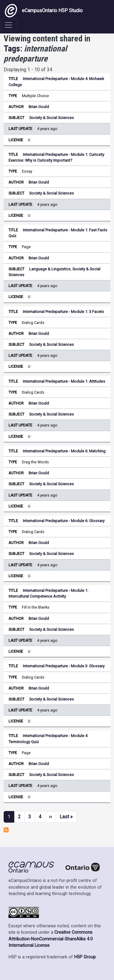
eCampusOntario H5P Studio (44, 11)
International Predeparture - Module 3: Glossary (64, 666)
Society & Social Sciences (52, 118)
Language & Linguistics (50, 269)
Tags (12, 49)
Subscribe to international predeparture (6, 830)
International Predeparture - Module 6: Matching (64, 451)
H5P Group (85, 957)
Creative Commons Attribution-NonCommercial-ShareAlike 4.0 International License (51, 939)
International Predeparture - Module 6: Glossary (64, 521)
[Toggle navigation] (9, 25)
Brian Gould (39, 107)
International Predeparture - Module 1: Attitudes (64, 381)
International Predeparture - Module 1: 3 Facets (63, 312)
